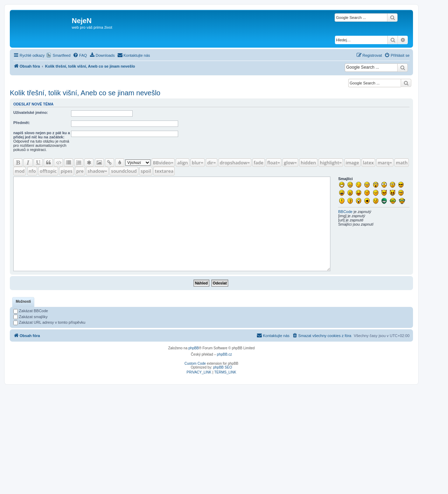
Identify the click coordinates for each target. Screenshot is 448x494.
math (402, 163)
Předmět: (22, 123)
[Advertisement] (224, 437)
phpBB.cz (225, 354)
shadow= (97, 171)
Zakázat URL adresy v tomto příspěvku (49, 322)
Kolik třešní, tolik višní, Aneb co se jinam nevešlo (85, 93)
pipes (66, 171)
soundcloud (124, 171)
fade (259, 163)
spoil (146, 171)
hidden (308, 163)
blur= (198, 163)
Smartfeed (62, 55)
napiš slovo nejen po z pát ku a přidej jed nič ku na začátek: (42, 135)
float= (274, 163)
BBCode (345, 212)
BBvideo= (163, 163)
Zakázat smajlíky (30, 317)
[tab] (23, 302)
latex (368, 163)
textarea (164, 171)
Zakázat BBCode (31, 311)
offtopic (48, 171)
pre (80, 171)
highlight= (331, 163)
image (352, 163)
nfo (32, 171)
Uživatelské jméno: (31, 112)
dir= (212, 163)
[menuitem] (80, 55)
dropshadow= (235, 163)
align (182, 163)
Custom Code (195, 363)
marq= (385, 163)
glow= (290, 163)
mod (20, 171)
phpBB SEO (223, 367)
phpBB (194, 348)
